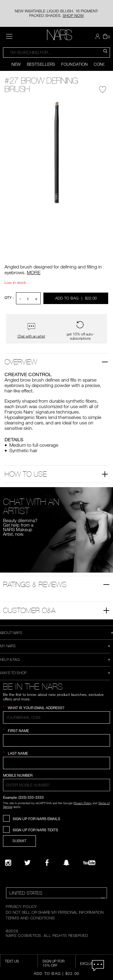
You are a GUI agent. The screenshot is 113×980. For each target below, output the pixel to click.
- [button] (20, 298)
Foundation (74, 64)
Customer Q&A (29, 610)
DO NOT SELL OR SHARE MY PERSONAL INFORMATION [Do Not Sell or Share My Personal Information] (55, 912)
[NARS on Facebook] (47, 863)
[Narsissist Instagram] (8, 863)
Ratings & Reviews (35, 584)
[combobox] (56, 52)
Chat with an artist (31, 336)
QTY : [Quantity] (9, 298)
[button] (98, 36)
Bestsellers (41, 64)
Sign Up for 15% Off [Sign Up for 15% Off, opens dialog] (53, 963)
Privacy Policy (83, 803)
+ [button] (36, 298)
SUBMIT (19, 841)
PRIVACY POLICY (21, 906)
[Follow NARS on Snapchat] (66, 863)
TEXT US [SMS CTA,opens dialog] (12, 961)
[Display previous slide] (4, 64)
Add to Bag (76, 298)
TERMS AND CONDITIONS (30, 918)
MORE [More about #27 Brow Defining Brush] (34, 272)
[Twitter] (27, 863)
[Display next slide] (109, 64)
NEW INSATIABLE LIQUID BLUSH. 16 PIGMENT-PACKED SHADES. (57, 13)
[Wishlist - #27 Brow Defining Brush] (103, 88)
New (16, 64)
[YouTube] (89, 863)
